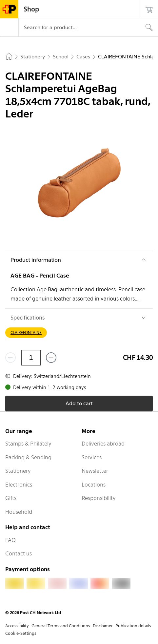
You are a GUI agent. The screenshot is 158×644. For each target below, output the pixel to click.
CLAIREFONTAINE (26, 332)
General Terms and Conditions (61, 626)
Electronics (19, 485)
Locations (94, 485)
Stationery (18, 471)
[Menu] (9, 28)
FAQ (10, 540)
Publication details (133, 626)
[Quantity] (31, 358)
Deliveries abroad (103, 444)
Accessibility (17, 626)
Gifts (11, 498)
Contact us (19, 553)
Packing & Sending (28, 457)
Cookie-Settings (21, 633)
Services (92, 457)
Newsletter (95, 471)
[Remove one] (10, 358)
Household (19, 512)
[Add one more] (51, 358)
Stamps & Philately (28, 444)
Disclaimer (103, 626)
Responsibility (99, 498)
